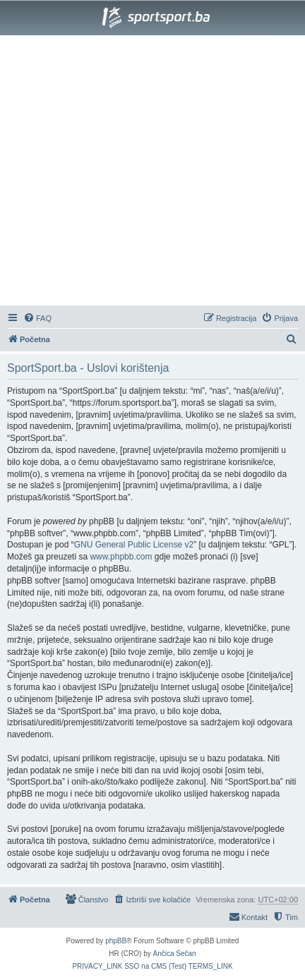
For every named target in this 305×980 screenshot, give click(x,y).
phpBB (116, 941)
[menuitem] (37, 318)
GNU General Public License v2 (134, 545)
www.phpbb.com (121, 557)
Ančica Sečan (175, 954)
